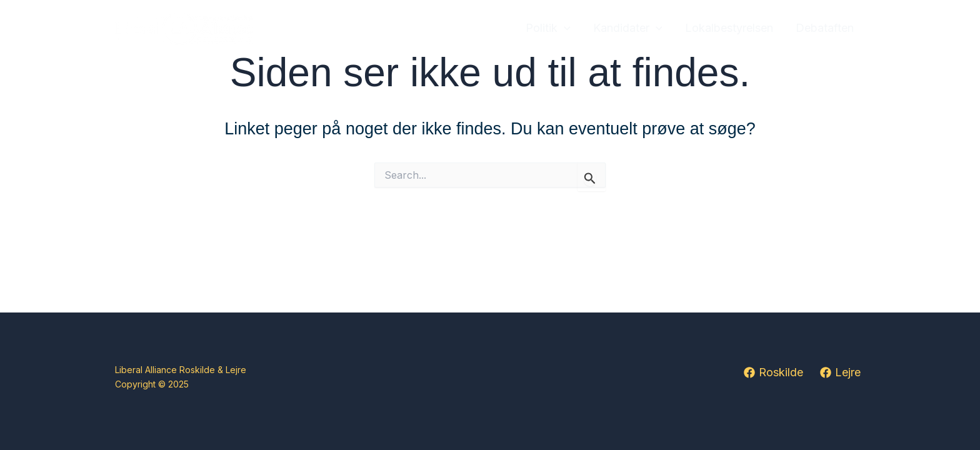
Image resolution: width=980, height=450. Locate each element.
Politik (548, 28)
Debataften (825, 28)
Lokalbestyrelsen (729, 28)
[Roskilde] (773, 372)
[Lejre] (840, 372)
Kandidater (628, 28)
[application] (564, 28)
